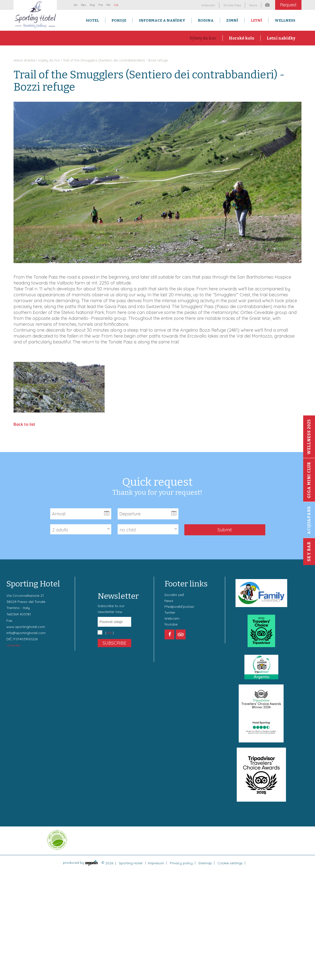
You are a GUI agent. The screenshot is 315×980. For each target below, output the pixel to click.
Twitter (170, 612)
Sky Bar (309, 552)
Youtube (171, 624)
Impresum (156, 863)
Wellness (285, 20)
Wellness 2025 (309, 437)
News (169, 601)
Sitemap (205, 863)
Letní (256, 20)
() (110, 633)
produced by (80, 863)
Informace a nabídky (162, 20)
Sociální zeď (174, 595)
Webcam (172, 618)
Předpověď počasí (179, 607)
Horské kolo (242, 38)
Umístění (13, 645)
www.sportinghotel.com (26, 627)
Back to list (24, 424)
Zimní (232, 20)
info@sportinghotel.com (26, 633)
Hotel (92, 20)
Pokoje (119, 20)
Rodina (206, 20)
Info (110, 633)
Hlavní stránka (24, 60)
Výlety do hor (203, 38)
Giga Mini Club (309, 480)
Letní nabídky (281, 38)
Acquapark (309, 520)
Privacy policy (181, 863)
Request (288, 5)
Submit (225, 530)
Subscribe (114, 643)
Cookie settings (230, 863)
